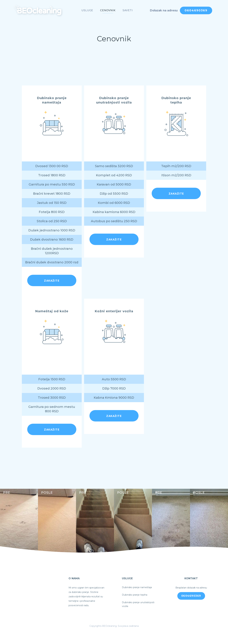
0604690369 (196, 10)
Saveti (128, 10)
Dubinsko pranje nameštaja (137, 587)
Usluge (87, 10)
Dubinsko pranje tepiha (135, 595)
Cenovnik (108, 10)
